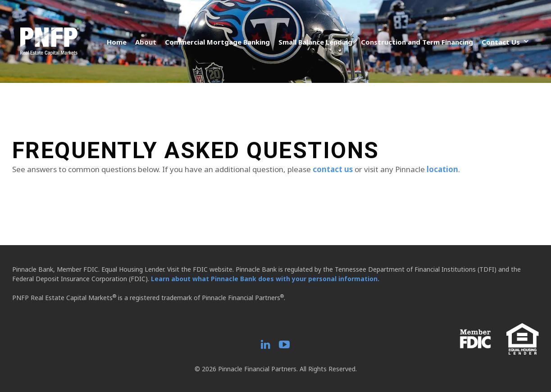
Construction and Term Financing (417, 42)
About (146, 42)
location (442, 169)
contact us (333, 169)
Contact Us (501, 42)
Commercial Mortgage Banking (217, 42)
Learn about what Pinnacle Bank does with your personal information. (265, 279)
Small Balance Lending (315, 42)
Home (117, 42)
